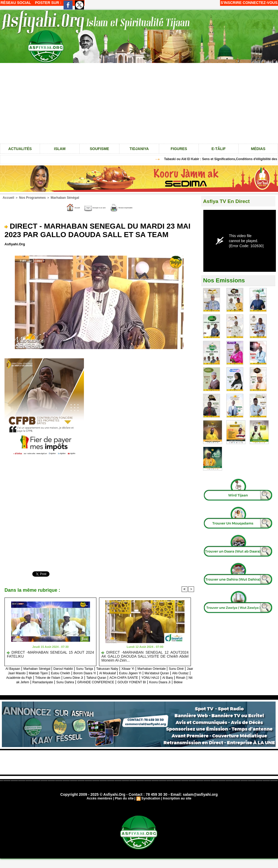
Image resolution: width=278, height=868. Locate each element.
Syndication (150, 803)
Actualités (20, 149)
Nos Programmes (30, 197)
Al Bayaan (20, 668)
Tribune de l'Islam (146, 677)
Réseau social (16, 3)
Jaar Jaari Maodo (64, 673)
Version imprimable (134, 207)
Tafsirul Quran (19, 682)
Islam (60, 149)
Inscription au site (176, 803)
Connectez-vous (260, 3)
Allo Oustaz (82, 677)
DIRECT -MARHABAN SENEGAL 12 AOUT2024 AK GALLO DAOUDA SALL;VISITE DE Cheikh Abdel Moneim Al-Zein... (145, 656)
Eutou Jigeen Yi (21, 677)
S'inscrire (231, 3)
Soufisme (99, 149)
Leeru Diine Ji (177, 677)
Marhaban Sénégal (60, 197)
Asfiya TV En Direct (230, 201)
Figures (179, 149)
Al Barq (104, 682)
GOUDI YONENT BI (110, 686)
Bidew (166, 686)
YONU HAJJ (84, 682)
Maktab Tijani (95, 673)
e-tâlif (219, 149)
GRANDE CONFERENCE (66, 686)
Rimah (120, 682)
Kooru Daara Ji (144, 686)
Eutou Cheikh (122, 673)
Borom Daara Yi (151, 673)
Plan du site (125, 803)
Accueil (8, 197)
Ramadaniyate (167, 682)
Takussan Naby (134, 668)
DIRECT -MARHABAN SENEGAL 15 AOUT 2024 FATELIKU (50, 654)
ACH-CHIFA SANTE (52, 682)
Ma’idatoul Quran (53, 677)
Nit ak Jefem (140, 682)
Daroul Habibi (81, 668)
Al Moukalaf (178, 673)
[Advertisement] (139, 766)
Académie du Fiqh (111, 677)
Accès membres (101, 803)
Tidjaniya (139, 149)
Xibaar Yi (159, 668)
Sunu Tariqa (107, 668)
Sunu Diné (37, 673)
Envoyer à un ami (89, 207)
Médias (258, 149)
